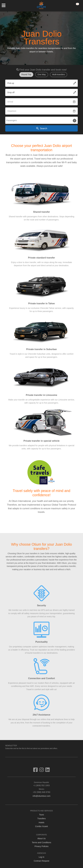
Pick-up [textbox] (11, 83)
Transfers (42, 819)
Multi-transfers (59, 74)
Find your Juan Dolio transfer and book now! (43, 70)
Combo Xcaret (41, 826)
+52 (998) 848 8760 (42, 791)
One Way (42, 74)
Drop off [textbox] (11, 92)
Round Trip (26, 74)
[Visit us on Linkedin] (48, 771)
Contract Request (42, 861)
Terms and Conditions (41, 842)
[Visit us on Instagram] (42, 771)
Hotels (42, 822)
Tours (42, 815)
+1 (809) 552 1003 (42, 784)
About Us (42, 838)
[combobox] (42, 83)
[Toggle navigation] (5, 5)
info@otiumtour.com (42, 796)
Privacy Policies (42, 846)
